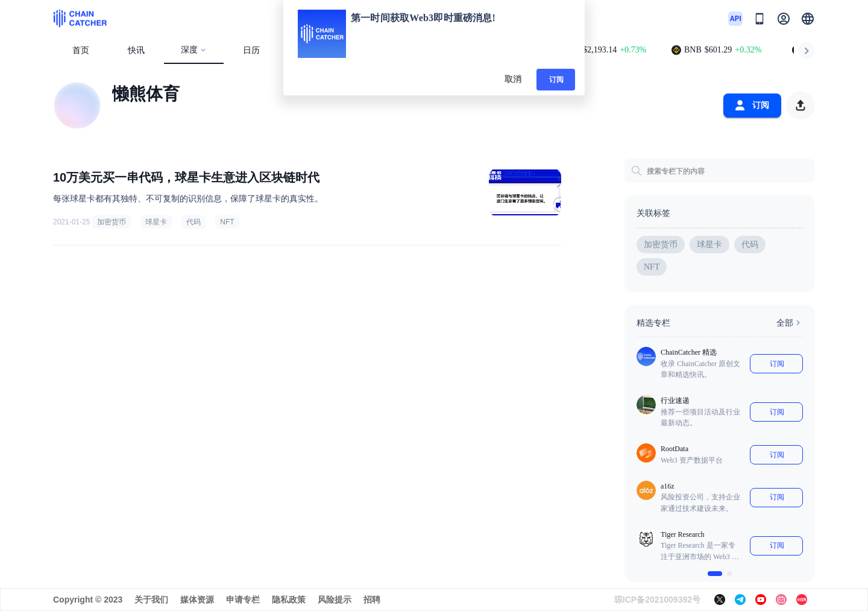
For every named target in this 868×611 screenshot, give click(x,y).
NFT (227, 222)
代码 (193, 222)
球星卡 (156, 222)
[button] (808, 19)
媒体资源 (197, 600)
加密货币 (112, 222)
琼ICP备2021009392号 (657, 600)
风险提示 (335, 600)
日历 (251, 50)
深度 (194, 50)
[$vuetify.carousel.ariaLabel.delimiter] (715, 574)
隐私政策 (289, 600)
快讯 (136, 50)
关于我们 (151, 600)
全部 (790, 323)
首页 (81, 50)
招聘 (372, 600)
